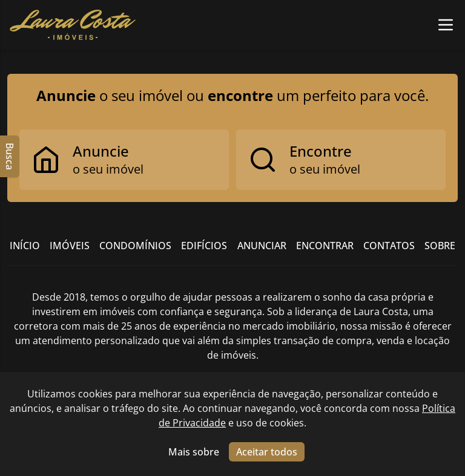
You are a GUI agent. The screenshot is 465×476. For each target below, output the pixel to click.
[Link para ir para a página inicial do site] (73, 25)
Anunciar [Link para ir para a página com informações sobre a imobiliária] (262, 246)
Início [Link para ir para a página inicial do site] (25, 246)
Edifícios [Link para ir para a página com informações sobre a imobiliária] (204, 246)
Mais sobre (194, 452)
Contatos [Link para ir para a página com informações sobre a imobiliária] (389, 246)
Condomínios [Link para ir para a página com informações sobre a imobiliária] (135, 246)
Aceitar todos (267, 452)
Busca (10, 156)
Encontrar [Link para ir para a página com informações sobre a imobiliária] (325, 246)
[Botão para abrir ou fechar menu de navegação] (446, 25)
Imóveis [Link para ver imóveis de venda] (70, 246)
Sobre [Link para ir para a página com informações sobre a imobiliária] (440, 246)
